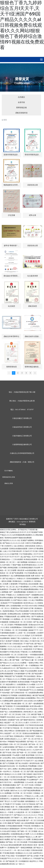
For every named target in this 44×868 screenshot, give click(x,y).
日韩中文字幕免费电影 (34, 543)
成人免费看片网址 (24, 617)
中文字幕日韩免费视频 (18, 780)
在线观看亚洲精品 (25, 695)
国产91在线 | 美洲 (9, 753)
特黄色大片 (21, 579)
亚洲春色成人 (18, 581)
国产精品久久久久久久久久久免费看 (13, 663)
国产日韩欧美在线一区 (19, 693)
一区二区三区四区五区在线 (13, 777)
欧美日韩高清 (28, 845)
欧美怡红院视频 (24, 682)
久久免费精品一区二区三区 (20, 619)
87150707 (30, 410)
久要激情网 (14, 584)
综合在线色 (11, 717)
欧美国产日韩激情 (13, 641)
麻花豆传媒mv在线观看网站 (26, 698)
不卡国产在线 (29, 644)
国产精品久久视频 (18, 671)
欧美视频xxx (36, 826)
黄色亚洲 (21, 570)
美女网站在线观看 (25, 769)
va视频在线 (16, 665)
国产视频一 (17, 660)
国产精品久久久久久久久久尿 (14, 543)
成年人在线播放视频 (14, 606)
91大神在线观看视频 (21, 706)
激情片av (14, 790)
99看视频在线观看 (21, 625)
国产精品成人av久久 (25, 750)
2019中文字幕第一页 (28, 829)
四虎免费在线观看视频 (35, 758)
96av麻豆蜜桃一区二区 (19, 704)
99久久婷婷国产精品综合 (25, 657)
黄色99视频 (30, 755)
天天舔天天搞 (35, 641)
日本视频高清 (24, 861)
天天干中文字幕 (38, 557)
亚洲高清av (15, 608)
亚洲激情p (11, 848)
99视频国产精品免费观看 (17, 742)
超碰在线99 (19, 701)
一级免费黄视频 (18, 782)
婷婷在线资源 (30, 546)
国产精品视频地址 (36, 731)
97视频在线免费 (10, 617)
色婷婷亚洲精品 (9, 611)
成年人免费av (13, 769)
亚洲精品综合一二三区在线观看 (12, 559)
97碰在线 (24, 652)
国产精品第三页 (12, 861)
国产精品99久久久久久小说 (10, 540)
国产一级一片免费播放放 (30, 665)
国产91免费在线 (38, 617)
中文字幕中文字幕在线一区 (13, 728)
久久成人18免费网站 (36, 600)
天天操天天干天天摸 (30, 551)
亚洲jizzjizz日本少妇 (36, 625)
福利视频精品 (30, 801)
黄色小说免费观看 (19, 758)
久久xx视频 (31, 684)
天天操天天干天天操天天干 (24, 761)
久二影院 (24, 818)
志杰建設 (21, 97)
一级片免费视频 (22, 562)
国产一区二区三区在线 (13, 714)
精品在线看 (21, 820)
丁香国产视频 (16, 565)
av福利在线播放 (9, 747)
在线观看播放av (16, 627)
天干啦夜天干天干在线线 (12, 804)
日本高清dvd (35, 809)
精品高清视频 (11, 820)
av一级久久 (20, 864)
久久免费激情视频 (35, 652)
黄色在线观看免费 (15, 845)
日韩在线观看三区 (30, 627)
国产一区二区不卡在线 (25, 785)
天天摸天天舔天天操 (31, 728)
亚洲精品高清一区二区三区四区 (21, 622)
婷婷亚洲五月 (29, 712)
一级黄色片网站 (33, 663)
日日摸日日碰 (23, 655)
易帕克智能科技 (21, 113)
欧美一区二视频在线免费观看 (22, 807)
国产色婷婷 (16, 823)
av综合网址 (7, 758)
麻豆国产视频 (36, 714)
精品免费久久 (11, 684)
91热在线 (27, 826)
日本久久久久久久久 (15, 649)
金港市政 (21, 102)
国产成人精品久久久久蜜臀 (21, 839)
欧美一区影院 (11, 750)
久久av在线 (30, 782)
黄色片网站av (10, 731)
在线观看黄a (22, 684)
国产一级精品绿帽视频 (24, 848)
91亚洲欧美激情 (9, 853)
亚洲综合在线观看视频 (31, 733)
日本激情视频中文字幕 (23, 674)
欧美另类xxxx (29, 603)
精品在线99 (39, 772)
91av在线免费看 (31, 671)
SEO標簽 (23, 524)
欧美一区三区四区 (29, 687)
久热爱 (23, 755)
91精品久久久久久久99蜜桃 (16, 679)
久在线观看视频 (9, 698)
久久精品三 (34, 717)
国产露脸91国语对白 (28, 720)
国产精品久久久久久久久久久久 (26, 815)
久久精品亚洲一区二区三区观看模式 (27, 812)
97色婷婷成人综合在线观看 (29, 584)
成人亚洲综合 (19, 546)
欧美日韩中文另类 (14, 687)
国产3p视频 (5, 790)
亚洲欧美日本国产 (24, 595)
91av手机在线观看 (22, 611)
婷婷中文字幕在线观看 (21, 809)
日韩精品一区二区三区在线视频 (16, 630)
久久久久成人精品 (14, 646)
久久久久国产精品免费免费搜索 (29, 790)
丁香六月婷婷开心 (7, 546)
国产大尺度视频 (9, 763)
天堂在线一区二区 (19, 772)
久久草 (10, 796)
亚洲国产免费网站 (28, 540)
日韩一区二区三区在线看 (18, 744)
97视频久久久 (11, 595)
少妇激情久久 (29, 581)
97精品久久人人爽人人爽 (34, 796)
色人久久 (11, 709)
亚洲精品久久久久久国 (24, 853)
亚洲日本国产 (30, 736)
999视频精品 (36, 619)
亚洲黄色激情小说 (22, 731)
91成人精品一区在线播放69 (16, 856)
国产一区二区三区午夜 (32, 739)
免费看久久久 (38, 807)
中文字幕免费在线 (31, 573)
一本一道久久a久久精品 (21, 850)
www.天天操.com (22, 717)
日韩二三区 (26, 714)
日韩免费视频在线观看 (16, 725)
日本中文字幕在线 (29, 804)
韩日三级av (25, 641)
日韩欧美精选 (20, 709)
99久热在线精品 (30, 676)
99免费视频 (32, 766)
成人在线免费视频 (28, 823)
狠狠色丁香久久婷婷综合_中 (21, 638)
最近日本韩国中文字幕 (8, 837)
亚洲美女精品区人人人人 (14, 739)
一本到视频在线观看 (36, 655)
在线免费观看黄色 (16, 712)
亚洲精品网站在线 (14, 614)
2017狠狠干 (15, 818)
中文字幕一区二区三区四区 (23, 793)
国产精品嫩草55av (30, 777)
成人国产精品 (26, 557)
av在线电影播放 (31, 570)
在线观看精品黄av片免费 (20, 834)
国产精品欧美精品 (21, 598)
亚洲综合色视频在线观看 (18, 549)
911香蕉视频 (5, 619)
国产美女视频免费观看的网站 (28, 589)
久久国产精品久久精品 (19, 600)
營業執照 (32, 522)
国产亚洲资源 (8, 706)
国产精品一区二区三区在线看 (17, 842)
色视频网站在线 (37, 595)
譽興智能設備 (21, 108)
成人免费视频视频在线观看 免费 (23, 576)
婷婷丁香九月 (5, 801)
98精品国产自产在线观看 (14, 676)
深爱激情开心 (5, 799)
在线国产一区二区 (11, 690)
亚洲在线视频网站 (33, 579)
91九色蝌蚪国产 (33, 780)
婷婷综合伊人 (19, 796)
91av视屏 (16, 755)
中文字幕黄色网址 (26, 554)
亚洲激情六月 (32, 592)
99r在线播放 (28, 788)
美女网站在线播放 (7, 598)
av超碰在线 (15, 799)
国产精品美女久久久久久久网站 (28, 668)
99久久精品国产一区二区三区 (11, 733)
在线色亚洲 (28, 649)
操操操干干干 (34, 630)
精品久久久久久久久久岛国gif (19, 635)
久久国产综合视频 (18, 801)
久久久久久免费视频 (8, 657)
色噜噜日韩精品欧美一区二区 (31, 799)
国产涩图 (30, 772)
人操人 (5, 551)
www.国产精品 (27, 646)
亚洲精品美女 (19, 736)
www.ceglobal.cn (22, 522)
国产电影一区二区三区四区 (27, 753)
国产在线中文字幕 (27, 608)
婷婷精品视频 (13, 568)
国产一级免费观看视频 (18, 592)
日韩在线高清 (18, 644)
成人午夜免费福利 (23, 587)
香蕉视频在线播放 (9, 785)
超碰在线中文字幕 (34, 679)
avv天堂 (25, 606)
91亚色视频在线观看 (36, 842)
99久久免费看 (34, 598)
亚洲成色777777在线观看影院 (12, 603)
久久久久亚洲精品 (37, 834)
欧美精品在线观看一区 (32, 559)
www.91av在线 (32, 709)
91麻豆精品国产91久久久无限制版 (31, 690)
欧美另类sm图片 (36, 706)
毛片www (4, 845)
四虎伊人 (19, 788)
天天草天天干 (35, 723)
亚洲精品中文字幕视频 (9, 695)
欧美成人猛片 (39, 788)
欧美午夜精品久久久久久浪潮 (11, 774)
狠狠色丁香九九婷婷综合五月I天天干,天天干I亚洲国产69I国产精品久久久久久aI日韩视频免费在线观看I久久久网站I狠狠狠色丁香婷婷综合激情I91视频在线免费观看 (22, 25)
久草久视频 (7, 823)
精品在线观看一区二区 (8, 655)
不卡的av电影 (5, 693)
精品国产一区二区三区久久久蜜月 (17, 723)
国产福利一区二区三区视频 (27, 831)
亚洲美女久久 (28, 858)
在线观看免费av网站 (36, 693)
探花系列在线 (35, 763)
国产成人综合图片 (22, 763)
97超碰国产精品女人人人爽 (28, 837)
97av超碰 (13, 589)
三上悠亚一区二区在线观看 (26, 633)
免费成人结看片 (6, 809)
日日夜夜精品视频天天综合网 (30, 568)
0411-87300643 (20, 410)
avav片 (8, 665)
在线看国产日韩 (14, 720)
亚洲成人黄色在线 (7, 761)
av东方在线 (33, 606)
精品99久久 (34, 861)
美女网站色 (23, 766)
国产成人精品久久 (9, 579)
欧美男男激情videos (29, 565)
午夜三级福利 (27, 774)
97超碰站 (3, 709)
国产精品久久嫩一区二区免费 (33, 660)
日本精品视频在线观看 (14, 826)
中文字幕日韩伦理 (15, 551)
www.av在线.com (30, 701)
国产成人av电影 (33, 856)
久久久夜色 (5, 627)
